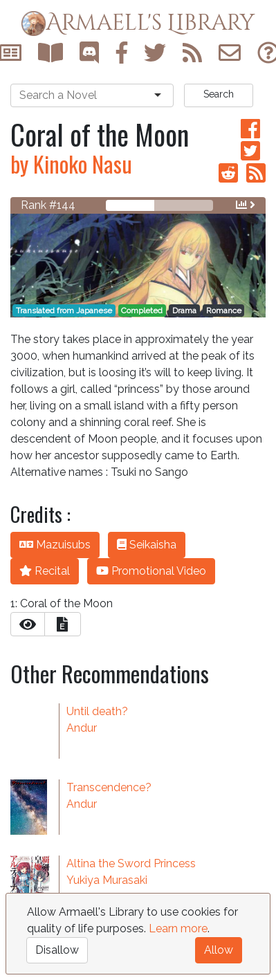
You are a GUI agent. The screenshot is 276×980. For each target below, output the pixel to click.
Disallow (57, 950)
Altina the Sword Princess (131, 863)
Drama (184, 311)
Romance (224, 311)
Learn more (178, 928)
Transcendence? (109, 787)
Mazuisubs (55, 545)
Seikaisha (147, 545)
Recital (45, 571)
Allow (219, 950)
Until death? (97, 711)
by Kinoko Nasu (71, 164)
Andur (82, 728)
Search (219, 94)
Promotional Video (151, 571)
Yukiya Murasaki (107, 880)
